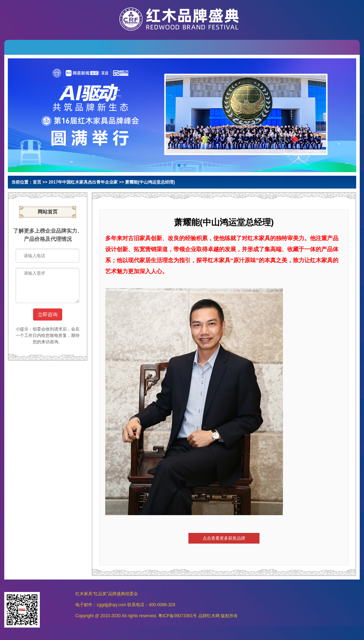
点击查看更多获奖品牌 (224, 538)
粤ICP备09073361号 (178, 616)
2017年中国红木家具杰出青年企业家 (83, 182)
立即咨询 (48, 314)
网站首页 (48, 212)
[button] (179, 165)
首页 (37, 182)
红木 (211, 616)
